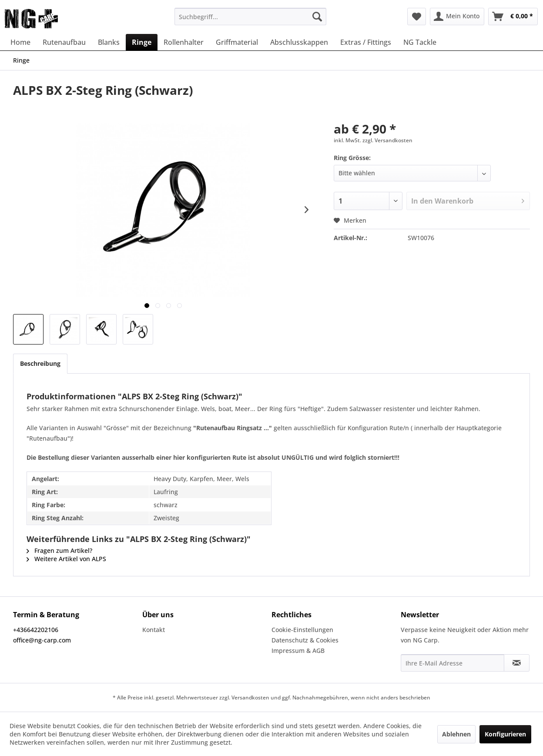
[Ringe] (142, 42)
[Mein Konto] (457, 17)
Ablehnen (456, 734)
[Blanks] (109, 42)
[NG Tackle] (420, 42)
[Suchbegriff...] (250, 17)
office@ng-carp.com (42, 640)
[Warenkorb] (513, 17)
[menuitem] (250, 17)
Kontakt (154, 630)
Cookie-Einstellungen (302, 630)
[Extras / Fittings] (366, 42)
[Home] (20, 42)
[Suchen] (317, 17)
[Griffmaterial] (237, 42)
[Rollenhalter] (184, 42)
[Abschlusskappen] (299, 42)
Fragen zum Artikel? (59, 550)
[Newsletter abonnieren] (517, 663)
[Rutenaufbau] (64, 42)
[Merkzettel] (417, 17)
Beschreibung (40, 363)
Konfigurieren (505, 734)
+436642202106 (36, 630)
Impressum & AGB (298, 651)
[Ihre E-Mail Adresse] (452, 663)
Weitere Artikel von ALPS (66, 559)
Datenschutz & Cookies (305, 640)
